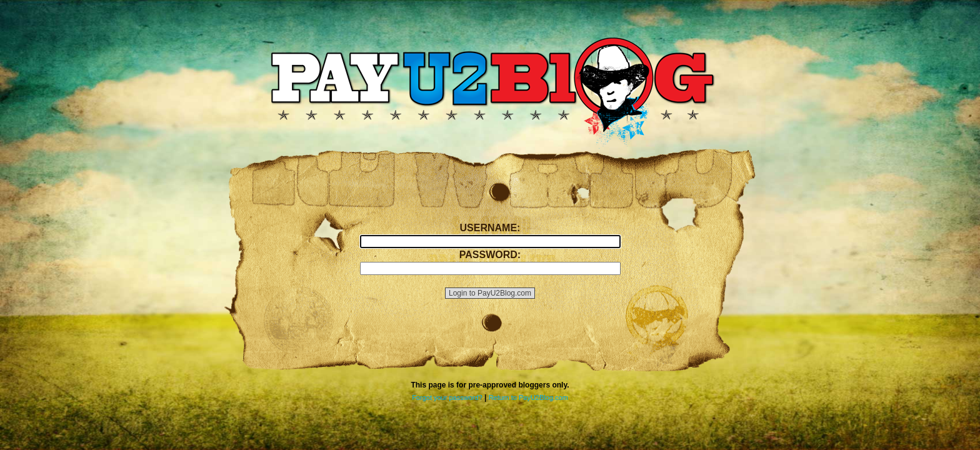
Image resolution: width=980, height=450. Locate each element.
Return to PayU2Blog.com (528, 397)
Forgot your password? (447, 397)
